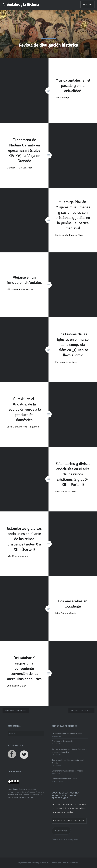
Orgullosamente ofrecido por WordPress (34, 863)
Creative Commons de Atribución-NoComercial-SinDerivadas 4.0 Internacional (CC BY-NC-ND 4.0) (26, 795)
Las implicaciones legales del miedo (67, 733)
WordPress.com (72, 863)
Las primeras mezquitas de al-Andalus (68, 771)
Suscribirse (61, 831)
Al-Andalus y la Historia (21, 5)
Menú (89, 4)
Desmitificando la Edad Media (64, 779)
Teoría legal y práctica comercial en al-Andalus (68, 761)
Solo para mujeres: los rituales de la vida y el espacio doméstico (69, 750)
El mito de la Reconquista (62, 741)
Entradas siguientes (81, 711)
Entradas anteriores (16, 711)
